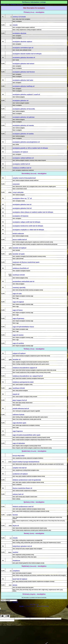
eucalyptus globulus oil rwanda (23, 125)
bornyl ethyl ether (19, 456)
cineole (15, 25)
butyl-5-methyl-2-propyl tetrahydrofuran (26, 462)
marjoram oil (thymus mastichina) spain (26, 262)
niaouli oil (16, 394)
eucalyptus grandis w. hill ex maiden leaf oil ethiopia (30, 148)
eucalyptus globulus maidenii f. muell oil (26, 95)
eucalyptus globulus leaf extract (23, 64)
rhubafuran (16, 561)
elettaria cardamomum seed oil (23, 507)
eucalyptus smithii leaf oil (21, 164)
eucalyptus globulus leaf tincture (24, 72)
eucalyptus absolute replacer (22, 42)
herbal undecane (18, 234)
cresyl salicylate (18, 192)
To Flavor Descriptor (17, 5)
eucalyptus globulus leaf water (23, 80)
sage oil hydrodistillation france (23, 327)
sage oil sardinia (18, 343)
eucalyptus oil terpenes (21, 216)
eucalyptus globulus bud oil (22, 204)
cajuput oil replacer (19, 353)
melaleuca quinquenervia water (23, 382)
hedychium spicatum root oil (22, 546)
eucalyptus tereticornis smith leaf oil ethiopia (28, 226)
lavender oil (17, 359)
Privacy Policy (45, 606)
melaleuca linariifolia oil (21, 268)
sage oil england (18, 302)
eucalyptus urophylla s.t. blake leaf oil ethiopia (28, 230)
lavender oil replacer (20, 248)
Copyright (21, 606)
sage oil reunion (18, 335)
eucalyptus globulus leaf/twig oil (24, 86)
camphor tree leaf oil (20, 468)
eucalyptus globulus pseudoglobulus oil (26, 142)
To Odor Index (5, 5)
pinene (15, 585)
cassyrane (16, 184)
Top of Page (33, 604)
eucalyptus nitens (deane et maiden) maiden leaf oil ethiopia (33, 212)
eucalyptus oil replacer (20, 152)
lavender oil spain (19, 254)
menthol (15, 552)
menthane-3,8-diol (19, 275)
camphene (16, 571)
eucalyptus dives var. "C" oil (22, 198)
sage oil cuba (17, 294)
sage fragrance (18, 431)
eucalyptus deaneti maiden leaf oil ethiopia (27, 54)
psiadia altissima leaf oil (21, 409)
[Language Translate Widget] (9, 600)
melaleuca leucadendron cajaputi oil (25, 368)
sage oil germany (18, 318)
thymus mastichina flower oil (22, 488)
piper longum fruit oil (20, 400)
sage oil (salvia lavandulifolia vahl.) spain (27, 435)
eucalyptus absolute (19, 33)
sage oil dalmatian (19, 443)
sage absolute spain (19, 423)
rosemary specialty (19, 288)
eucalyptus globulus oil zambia (23, 134)
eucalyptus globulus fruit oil (22, 208)
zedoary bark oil (18, 494)
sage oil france (18, 310)
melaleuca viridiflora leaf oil (22, 168)
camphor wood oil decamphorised (24, 178)
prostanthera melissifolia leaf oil (24, 281)
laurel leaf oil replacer (20, 579)
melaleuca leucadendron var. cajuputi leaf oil (28, 376)
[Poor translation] (7, 616)
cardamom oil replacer (20, 474)
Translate (13, 602)
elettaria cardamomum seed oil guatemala (27, 480)
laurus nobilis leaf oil (20, 240)
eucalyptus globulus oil (21, 101)
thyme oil (16, 526)
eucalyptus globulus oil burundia (24, 109)
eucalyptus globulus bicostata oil (24, 58)
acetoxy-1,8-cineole (19, 17)
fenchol (15, 515)
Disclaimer (39, 606)
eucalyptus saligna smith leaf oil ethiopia (26, 222)
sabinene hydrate (19, 415)
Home (37, 604)
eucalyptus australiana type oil (23, 48)
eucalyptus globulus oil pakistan (24, 117)
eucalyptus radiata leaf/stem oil (23, 158)
